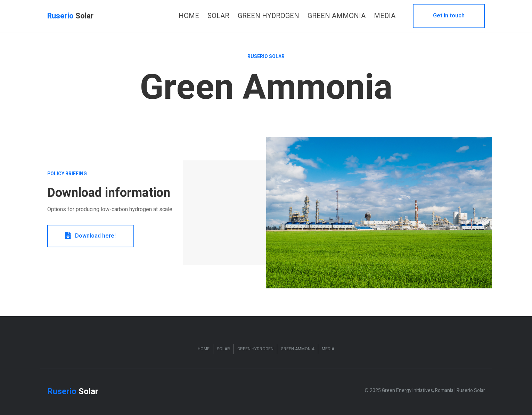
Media (328, 349)
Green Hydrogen (255, 349)
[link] (189, 16)
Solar (223, 349)
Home (204, 349)
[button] (449, 16)
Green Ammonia (298, 349)
